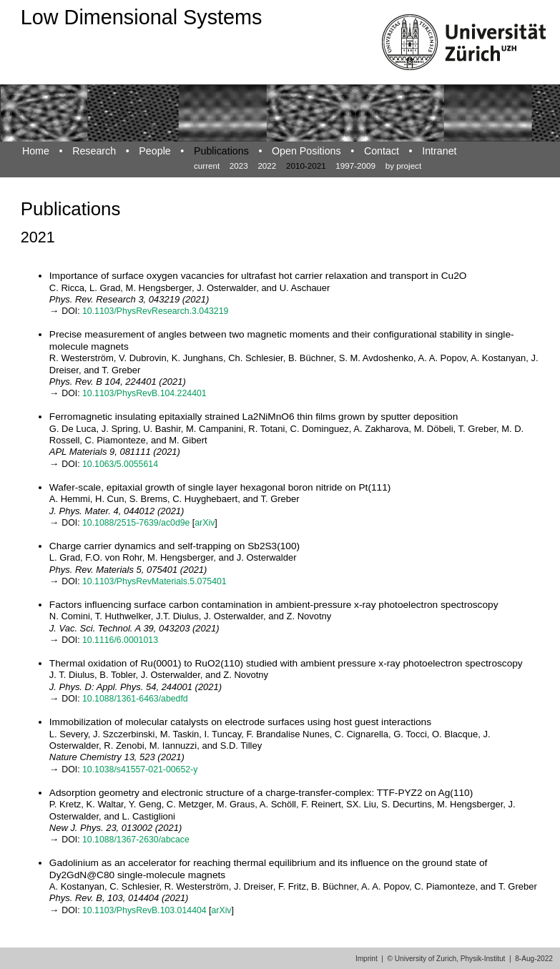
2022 (267, 166)
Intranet (439, 151)
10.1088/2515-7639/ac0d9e (136, 523)
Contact (382, 151)
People (154, 151)
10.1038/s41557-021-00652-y (140, 769)
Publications (221, 151)
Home (36, 151)
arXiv (205, 523)
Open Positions (306, 151)
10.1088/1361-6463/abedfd (135, 699)
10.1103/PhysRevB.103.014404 (144, 910)
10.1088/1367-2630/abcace (136, 840)
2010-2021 (306, 166)
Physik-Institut (483, 959)
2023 (239, 166)
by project (404, 166)
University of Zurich (426, 959)
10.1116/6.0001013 (120, 640)
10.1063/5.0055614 (120, 464)
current (207, 166)
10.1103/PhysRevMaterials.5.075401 (154, 581)
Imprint (367, 959)
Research (94, 151)
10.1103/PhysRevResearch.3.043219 (155, 311)
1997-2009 (355, 166)
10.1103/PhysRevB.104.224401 (144, 393)
